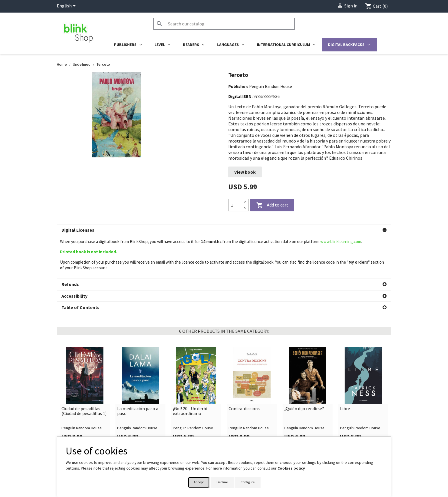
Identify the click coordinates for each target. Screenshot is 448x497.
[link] (85, 353)
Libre (345, 366)
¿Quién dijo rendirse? (304, 366)
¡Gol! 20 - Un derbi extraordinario (190, 369)
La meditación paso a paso (138, 369)
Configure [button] (248, 482)
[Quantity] (235, 205)
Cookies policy (291, 468)
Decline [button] (222, 482)
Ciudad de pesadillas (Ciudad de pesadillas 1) (84, 369)
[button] (224, 230)
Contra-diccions (244, 366)
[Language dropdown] (67, 6)
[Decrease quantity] (245, 208)
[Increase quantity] (245, 202)
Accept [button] (199, 482)
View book (245, 172)
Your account (242, 435)
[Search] (224, 24)
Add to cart (272, 205)
